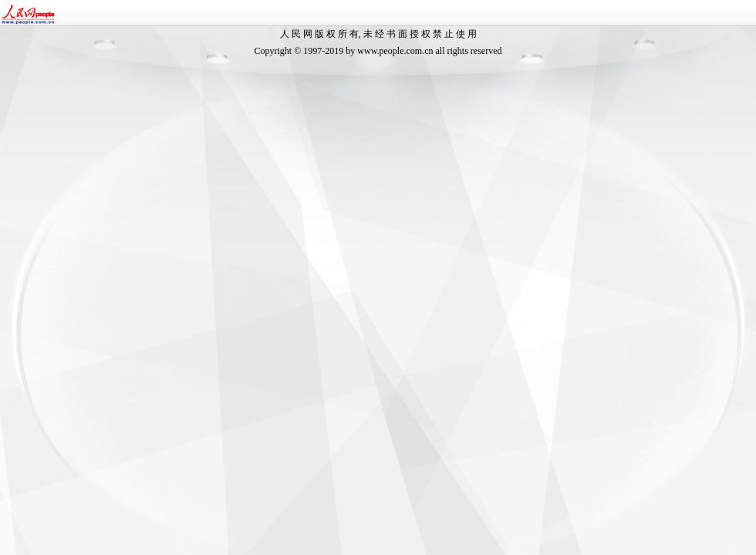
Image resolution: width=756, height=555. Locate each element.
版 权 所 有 (337, 34)
